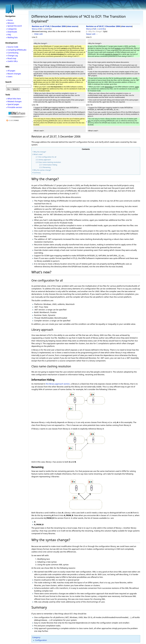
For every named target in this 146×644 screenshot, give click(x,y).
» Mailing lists (12, 37)
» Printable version (14, 107)
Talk (40, 29)
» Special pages (13, 104)
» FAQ (9, 35)
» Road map (11, 58)
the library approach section (58, 384)
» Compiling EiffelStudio (16, 50)
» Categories (11, 29)
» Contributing (12, 53)
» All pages (11, 71)
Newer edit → (92, 34)
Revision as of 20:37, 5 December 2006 (103, 26)
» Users (9, 76)
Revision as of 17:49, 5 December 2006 (49, 26)
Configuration (41, 640)
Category (36, 637)
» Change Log (12, 55)
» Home (9, 20)
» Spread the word (14, 26)
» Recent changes (14, 74)
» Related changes (14, 101)
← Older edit (37, 34)
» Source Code (12, 47)
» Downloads (12, 32)
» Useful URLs (12, 61)
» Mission (10, 23)
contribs (47, 29)
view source (72, 26)
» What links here (13, 99)
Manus (35, 29)
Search (8, 82)
